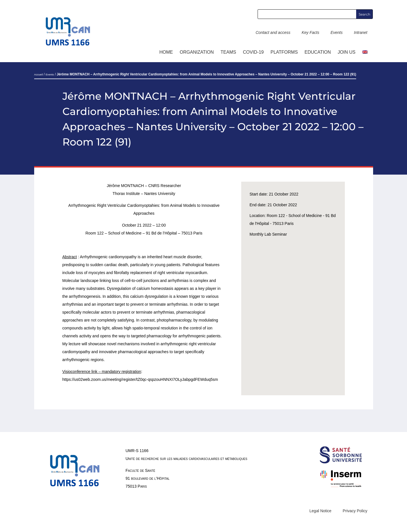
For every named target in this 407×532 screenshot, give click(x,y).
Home (166, 52)
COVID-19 (253, 52)
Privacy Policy (355, 511)
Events (337, 32)
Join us (346, 52)
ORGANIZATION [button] (197, 52)
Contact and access (273, 32)
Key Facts (310, 32)
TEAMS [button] (228, 52)
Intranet (361, 32)
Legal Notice (321, 511)
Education (318, 52)
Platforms (284, 52)
